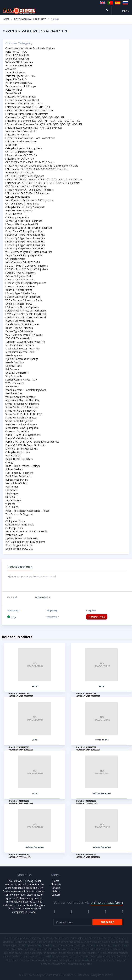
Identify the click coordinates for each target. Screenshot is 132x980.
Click (11, 617)
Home (6, 19)
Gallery (56, 891)
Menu (126, 11)
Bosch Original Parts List (30, 19)
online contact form (107, 903)
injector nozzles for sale (113, 945)
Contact (56, 895)
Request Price (97, 617)
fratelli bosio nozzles (90, 956)
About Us (56, 884)
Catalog (56, 888)
